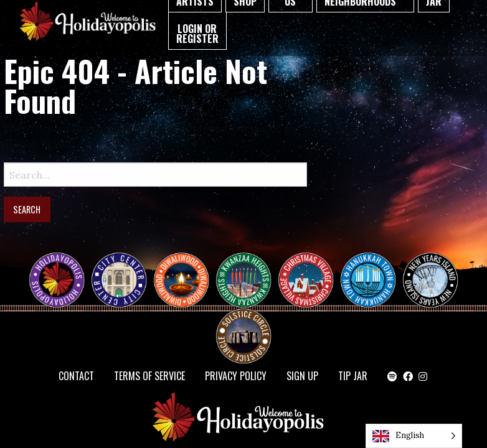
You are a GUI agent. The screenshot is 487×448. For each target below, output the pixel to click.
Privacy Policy (236, 376)
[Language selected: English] (414, 436)
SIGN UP (302, 376)
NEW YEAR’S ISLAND (431, 274)
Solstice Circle (244, 325)
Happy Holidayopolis (62, 269)
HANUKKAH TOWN (373, 269)
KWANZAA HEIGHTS (248, 269)
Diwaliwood (186, 264)
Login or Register (197, 34)
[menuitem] (197, 31)
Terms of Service (149, 376)
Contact (76, 376)
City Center (118, 269)
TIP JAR (353, 376)
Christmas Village (311, 269)
